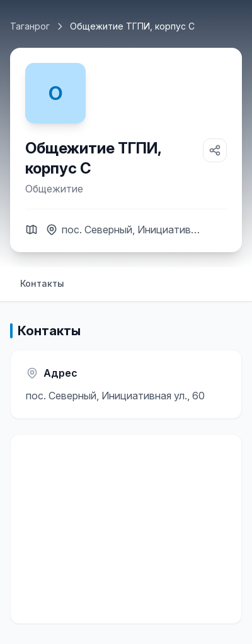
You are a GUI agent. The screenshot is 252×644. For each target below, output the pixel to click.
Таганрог (30, 26)
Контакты (42, 283)
